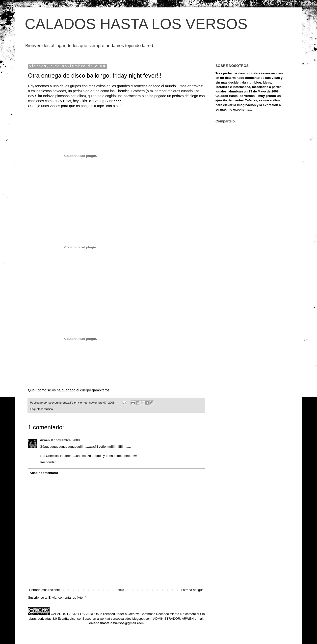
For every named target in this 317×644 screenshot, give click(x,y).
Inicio (120, 590)
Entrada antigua (192, 590)
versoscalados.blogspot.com (131, 619)
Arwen (45, 440)
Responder (48, 462)
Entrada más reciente (45, 590)
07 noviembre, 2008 (66, 440)
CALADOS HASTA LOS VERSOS (136, 24)
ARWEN (188, 619)
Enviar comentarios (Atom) (67, 598)
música (48, 409)
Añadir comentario (44, 473)
